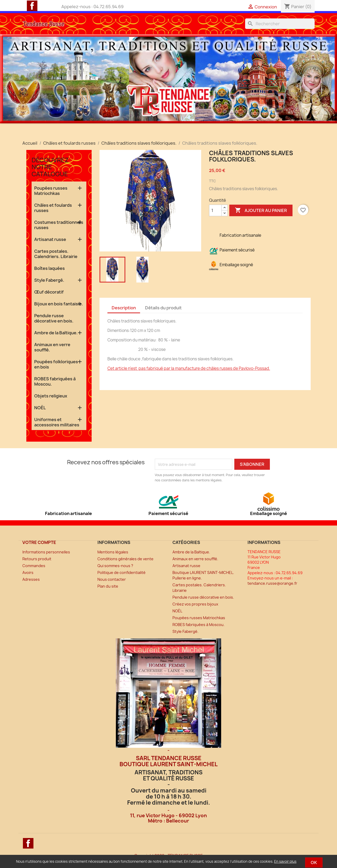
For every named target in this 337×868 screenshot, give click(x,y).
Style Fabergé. (49, 280)
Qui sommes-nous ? (115, 566)
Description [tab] (124, 308)
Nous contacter (112, 579)
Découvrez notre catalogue (50, 167)
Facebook (32, 6)
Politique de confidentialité (122, 572)
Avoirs (28, 572)
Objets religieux (51, 396)
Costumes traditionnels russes (59, 225)
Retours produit (37, 559)
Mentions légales (113, 552)
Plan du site (108, 586)
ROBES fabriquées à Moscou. (55, 381)
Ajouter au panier (261, 210)
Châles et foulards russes (53, 208)
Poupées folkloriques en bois (56, 364)
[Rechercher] (280, 24)
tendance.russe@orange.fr (272, 583)
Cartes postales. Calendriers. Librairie (56, 254)
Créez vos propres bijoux (195, 604)
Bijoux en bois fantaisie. (59, 304)
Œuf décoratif (49, 292)
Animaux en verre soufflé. (52, 347)
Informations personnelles (46, 552)
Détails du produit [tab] (163, 308)
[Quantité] (215, 210)
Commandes (34, 566)
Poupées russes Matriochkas (51, 191)
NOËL (40, 408)
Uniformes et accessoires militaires (57, 422)
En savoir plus (285, 861)
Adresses (31, 579)
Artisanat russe (50, 239)
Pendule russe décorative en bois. (54, 318)
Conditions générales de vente (125, 559)
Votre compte (39, 542)
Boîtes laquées (49, 268)
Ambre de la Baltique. (56, 333)
